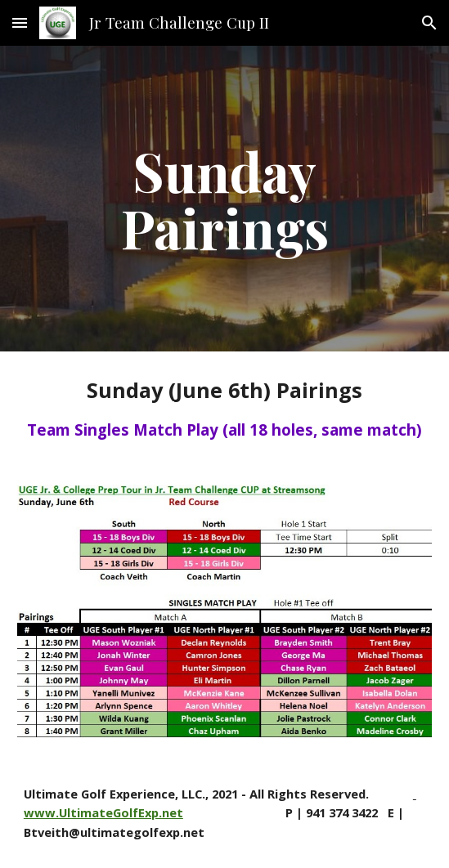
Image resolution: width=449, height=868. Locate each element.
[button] (20, 22)
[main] (224, 199)
